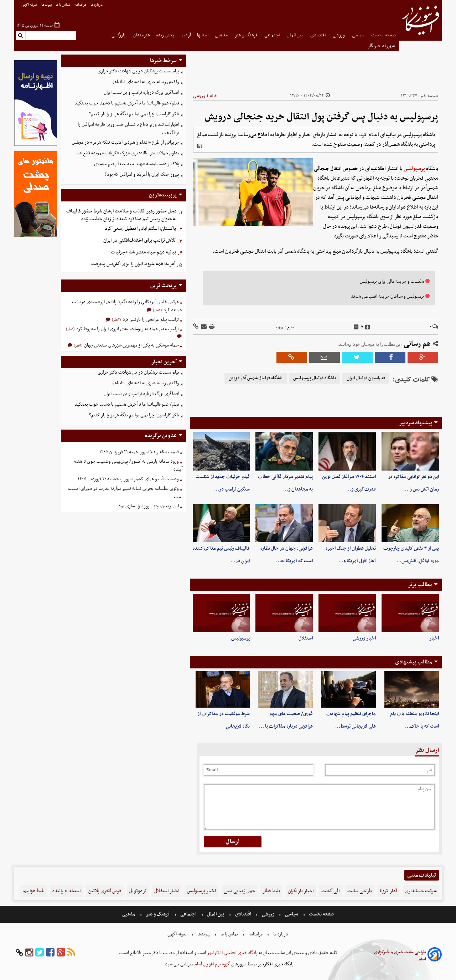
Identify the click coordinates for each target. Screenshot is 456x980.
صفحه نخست (384, 35)
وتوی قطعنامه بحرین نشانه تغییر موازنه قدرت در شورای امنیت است (125, 493)
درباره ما (97, 5)
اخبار (434, 638)
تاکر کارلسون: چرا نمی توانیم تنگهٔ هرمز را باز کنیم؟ (134, 114)
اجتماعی (273, 35)
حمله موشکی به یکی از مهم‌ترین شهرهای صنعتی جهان (131, 345)
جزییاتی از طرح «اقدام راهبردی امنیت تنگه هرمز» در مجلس (126, 142)
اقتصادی (318, 35)
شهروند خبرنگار (382, 46)
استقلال (306, 638)
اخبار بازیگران (301, 891)
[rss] (71, 953)
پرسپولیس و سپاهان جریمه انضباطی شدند (387, 296)
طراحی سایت (360, 891)
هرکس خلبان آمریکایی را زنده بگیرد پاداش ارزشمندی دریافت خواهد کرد (127, 306)
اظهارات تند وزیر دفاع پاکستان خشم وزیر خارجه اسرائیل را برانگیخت (128, 129)
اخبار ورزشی (364, 638)
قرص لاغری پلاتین (105, 891)
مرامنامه (81, 5)
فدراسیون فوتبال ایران (366, 378)
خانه (214, 96)
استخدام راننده (66, 891)
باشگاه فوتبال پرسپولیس (315, 378)
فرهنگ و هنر (247, 35)
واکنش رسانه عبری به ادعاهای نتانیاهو (146, 82)
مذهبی (222, 35)
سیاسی (359, 35)
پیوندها (47, 5)
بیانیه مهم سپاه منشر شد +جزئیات (143, 252)
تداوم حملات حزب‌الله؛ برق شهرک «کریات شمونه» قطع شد (128, 153)
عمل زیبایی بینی (239, 891)
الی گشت (330, 891)
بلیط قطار (271, 891)
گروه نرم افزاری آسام (212, 964)
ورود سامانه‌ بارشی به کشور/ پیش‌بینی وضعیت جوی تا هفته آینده (128, 466)
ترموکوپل (138, 891)
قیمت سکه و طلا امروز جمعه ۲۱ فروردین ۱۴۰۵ (139, 452)
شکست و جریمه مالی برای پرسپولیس (392, 281)
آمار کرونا (388, 891)
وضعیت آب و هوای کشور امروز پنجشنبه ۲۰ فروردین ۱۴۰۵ (128, 479)
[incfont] (368, 327)
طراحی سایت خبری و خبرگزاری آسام (400, 956)
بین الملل (295, 35)
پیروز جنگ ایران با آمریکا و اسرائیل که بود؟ (142, 175)
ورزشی (339, 35)
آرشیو (186, 35)
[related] (200, 146)
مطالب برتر (420, 585)
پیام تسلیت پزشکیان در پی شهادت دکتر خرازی (138, 71)
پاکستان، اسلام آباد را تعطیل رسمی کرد (140, 229)
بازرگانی (119, 35)
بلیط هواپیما (33, 891)
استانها (203, 35)
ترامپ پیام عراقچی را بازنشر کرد (150, 320)
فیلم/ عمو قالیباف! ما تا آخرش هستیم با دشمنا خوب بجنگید (127, 103)
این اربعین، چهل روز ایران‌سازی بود (149, 506)
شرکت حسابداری (421, 891)
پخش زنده (166, 35)
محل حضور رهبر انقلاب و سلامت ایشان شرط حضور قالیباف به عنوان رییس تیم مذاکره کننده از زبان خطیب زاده (121, 215)
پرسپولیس (414, 169)
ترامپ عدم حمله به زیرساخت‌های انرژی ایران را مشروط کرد (127, 329)
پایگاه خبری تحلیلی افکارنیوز (232, 953)
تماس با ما (63, 5)
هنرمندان (141, 35)
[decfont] (356, 327)
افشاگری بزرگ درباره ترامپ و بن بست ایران (141, 93)
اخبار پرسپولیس (201, 891)
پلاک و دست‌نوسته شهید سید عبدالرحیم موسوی (137, 164)
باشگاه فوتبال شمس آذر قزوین (256, 378)
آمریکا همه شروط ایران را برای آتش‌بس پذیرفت (133, 264)
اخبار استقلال (167, 891)
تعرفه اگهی (30, 5)
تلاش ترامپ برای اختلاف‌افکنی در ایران (139, 240)
